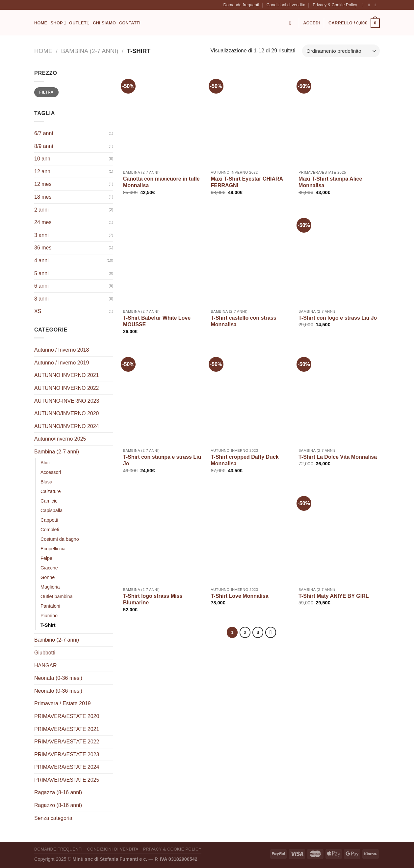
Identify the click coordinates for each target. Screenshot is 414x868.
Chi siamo (104, 23)
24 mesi (43, 222)
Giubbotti (45, 653)
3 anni (41, 235)
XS (38, 311)
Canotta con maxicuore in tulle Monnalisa (161, 182)
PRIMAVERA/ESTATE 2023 (67, 754)
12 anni (43, 172)
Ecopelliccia (53, 549)
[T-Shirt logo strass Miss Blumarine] (164, 535)
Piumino (49, 616)
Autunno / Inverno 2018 (62, 350)
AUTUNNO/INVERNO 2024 (67, 426)
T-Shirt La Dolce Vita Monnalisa (338, 457)
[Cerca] (292, 23)
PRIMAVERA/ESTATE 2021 (67, 729)
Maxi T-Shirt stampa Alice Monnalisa (330, 182)
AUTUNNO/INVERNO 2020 (67, 413)
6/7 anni (44, 133)
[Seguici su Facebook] (364, 5)
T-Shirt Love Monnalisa (239, 596)
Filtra (46, 92)
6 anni (41, 286)
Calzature (51, 491)
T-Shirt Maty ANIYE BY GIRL (334, 596)
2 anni (41, 210)
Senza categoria (53, 818)
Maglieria (50, 587)
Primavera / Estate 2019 (63, 703)
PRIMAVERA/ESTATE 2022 (67, 742)
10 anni (43, 159)
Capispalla (52, 510)
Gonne (48, 577)
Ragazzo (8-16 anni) (58, 805)
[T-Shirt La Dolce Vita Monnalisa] (339, 396)
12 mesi (43, 184)
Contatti (130, 23)
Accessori (51, 472)
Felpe (46, 558)
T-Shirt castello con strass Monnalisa (243, 321)
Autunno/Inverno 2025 (60, 439)
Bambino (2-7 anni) (57, 640)
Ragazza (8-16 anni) (58, 792)
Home (41, 23)
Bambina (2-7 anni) (90, 51)
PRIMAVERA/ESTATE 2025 (67, 780)
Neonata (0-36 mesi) (58, 678)
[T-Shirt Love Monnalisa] (251, 535)
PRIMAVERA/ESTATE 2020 (67, 716)
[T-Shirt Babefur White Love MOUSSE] (164, 257)
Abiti (45, 463)
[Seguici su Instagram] (370, 5)
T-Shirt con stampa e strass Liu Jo (162, 460)
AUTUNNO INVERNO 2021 (67, 375)
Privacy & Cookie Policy (335, 5)
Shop (58, 23)
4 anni (41, 260)
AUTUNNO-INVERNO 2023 (67, 401)
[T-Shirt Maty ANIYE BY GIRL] (339, 535)
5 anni (41, 273)
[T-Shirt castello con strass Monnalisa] (251, 257)
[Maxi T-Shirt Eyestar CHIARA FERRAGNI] (251, 118)
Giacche (49, 568)
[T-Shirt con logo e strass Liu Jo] (339, 257)
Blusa (46, 482)
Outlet (79, 23)
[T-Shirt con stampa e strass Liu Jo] (164, 396)
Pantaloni (50, 606)
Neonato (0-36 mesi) (58, 691)
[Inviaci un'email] (376, 5)
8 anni (41, 299)
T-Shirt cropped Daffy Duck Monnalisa (245, 460)
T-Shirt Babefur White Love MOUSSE (157, 321)
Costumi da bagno (60, 539)
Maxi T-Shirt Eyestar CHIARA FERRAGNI (247, 182)
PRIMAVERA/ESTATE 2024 (67, 767)
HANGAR (45, 665)
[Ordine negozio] (341, 51)
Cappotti (49, 520)
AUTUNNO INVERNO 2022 (67, 388)
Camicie (49, 501)
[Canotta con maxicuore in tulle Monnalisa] (164, 118)
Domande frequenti (241, 5)
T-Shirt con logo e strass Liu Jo (338, 318)
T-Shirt (48, 625)
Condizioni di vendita (286, 5)
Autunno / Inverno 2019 (62, 363)
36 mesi (43, 248)
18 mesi (43, 197)
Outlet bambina (57, 596)
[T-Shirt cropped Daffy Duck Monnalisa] (251, 396)
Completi (50, 530)
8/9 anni (44, 146)
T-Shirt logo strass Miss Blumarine (153, 599)
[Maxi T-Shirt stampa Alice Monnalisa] (339, 118)
